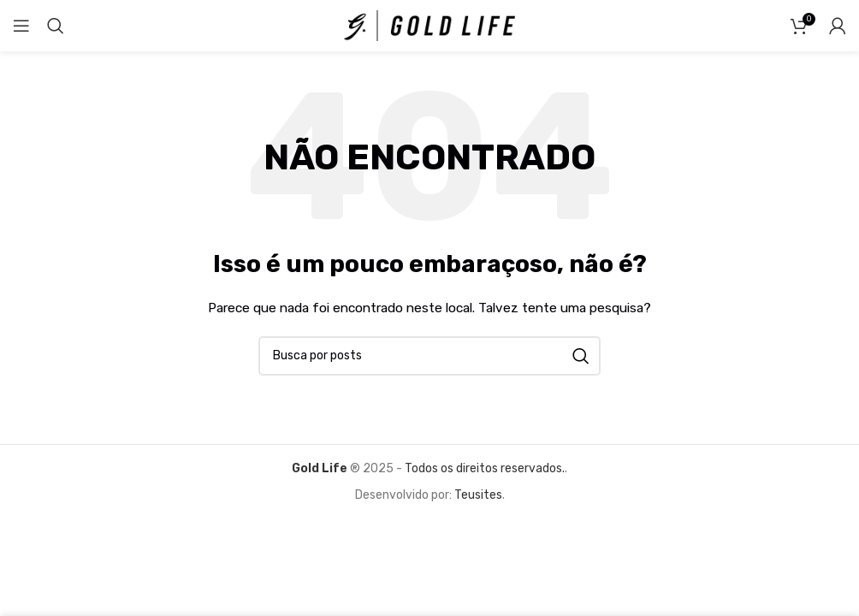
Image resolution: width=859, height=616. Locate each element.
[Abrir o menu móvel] (21, 26)
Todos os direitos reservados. (483, 468)
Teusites (478, 495)
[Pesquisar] (56, 26)
